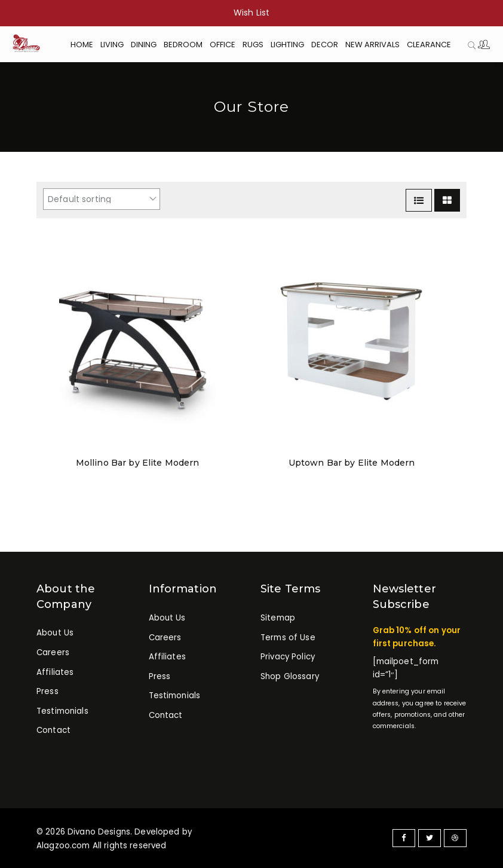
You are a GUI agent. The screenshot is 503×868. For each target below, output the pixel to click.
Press (47, 692)
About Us (55, 633)
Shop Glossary (290, 676)
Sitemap (278, 618)
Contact (53, 731)
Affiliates (55, 672)
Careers (53, 652)
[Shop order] (102, 199)
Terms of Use (288, 638)
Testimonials (62, 711)
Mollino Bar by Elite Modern (138, 463)
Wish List (251, 13)
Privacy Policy (288, 657)
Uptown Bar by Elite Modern (352, 463)
